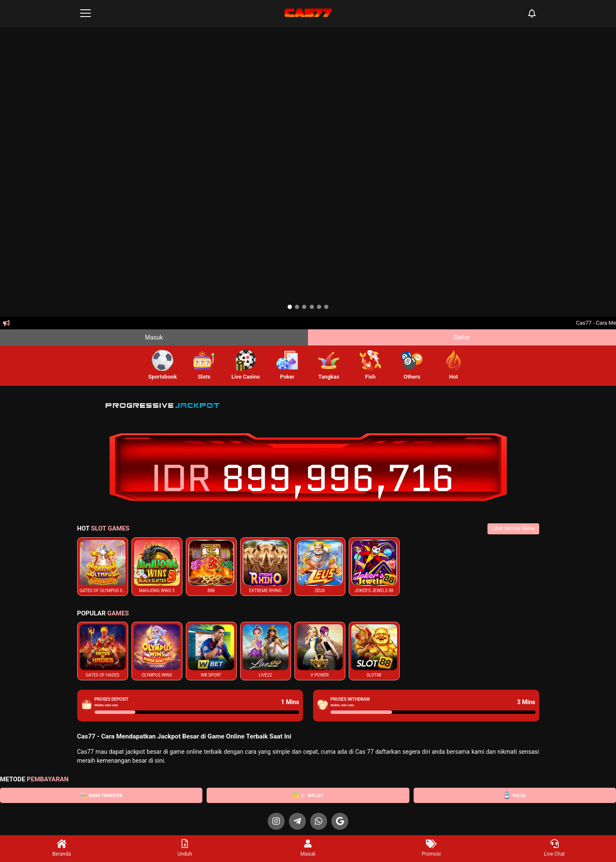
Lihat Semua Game (513, 528)
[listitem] (103, 567)
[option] (290, 307)
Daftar (462, 337)
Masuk (154, 337)
